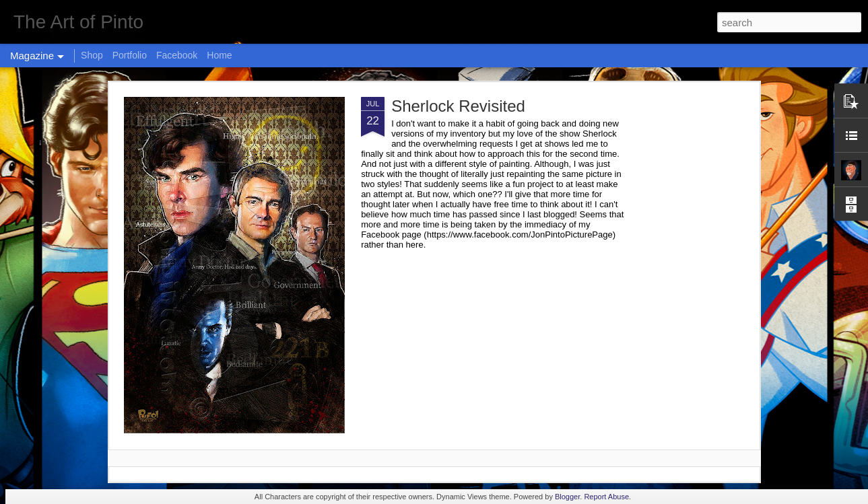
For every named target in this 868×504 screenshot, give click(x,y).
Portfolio (130, 55)
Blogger (567, 497)
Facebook (177, 55)
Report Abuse (606, 497)
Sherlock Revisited (458, 106)
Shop (92, 55)
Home (219, 55)
